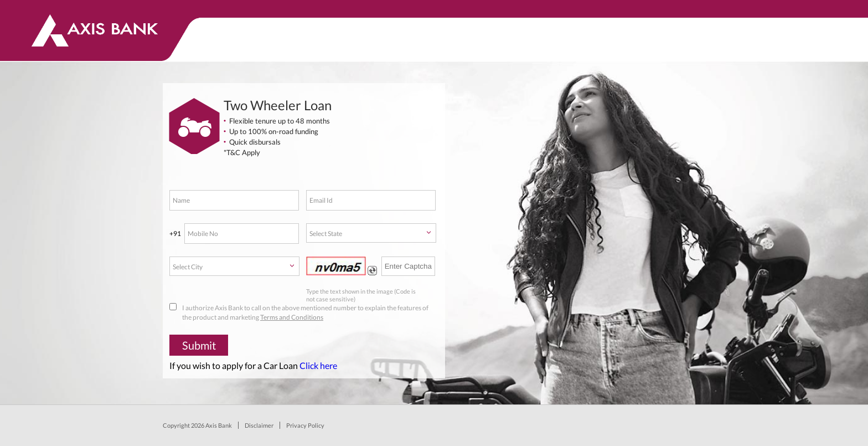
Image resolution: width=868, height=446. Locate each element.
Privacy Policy (305, 425)
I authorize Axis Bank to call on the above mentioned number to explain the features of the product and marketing (299, 312)
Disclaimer (259, 425)
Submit (199, 345)
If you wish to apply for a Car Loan (253, 365)
